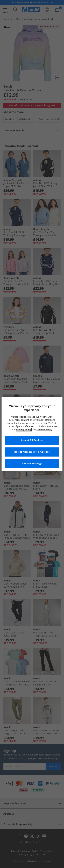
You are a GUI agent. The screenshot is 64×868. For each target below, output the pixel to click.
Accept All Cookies (32, 440)
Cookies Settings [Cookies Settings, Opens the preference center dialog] (32, 464)
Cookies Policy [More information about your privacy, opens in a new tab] (44, 430)
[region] (32, 434)
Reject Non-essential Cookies (32, 452)
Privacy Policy (24, 430)
